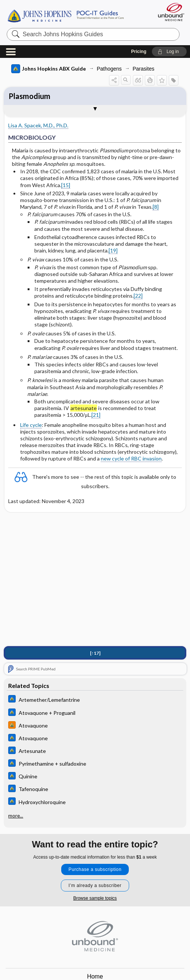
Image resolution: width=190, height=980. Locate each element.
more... (16, 816)
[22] (138, 296)
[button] (169, 52)
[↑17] (95, 654)
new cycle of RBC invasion (131, 458)
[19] (113, 250)
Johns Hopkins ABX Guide (49, 69)
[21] (96, 415)
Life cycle (31, 425)
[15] (66, 185)
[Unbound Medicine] (169, 12)
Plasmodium (29, 96)
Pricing (139, 52)
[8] (156, 207)
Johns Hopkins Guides (66, 15)
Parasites (143, 69)
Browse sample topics (95, 898)
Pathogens (109, 69)
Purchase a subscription (95, 869)
